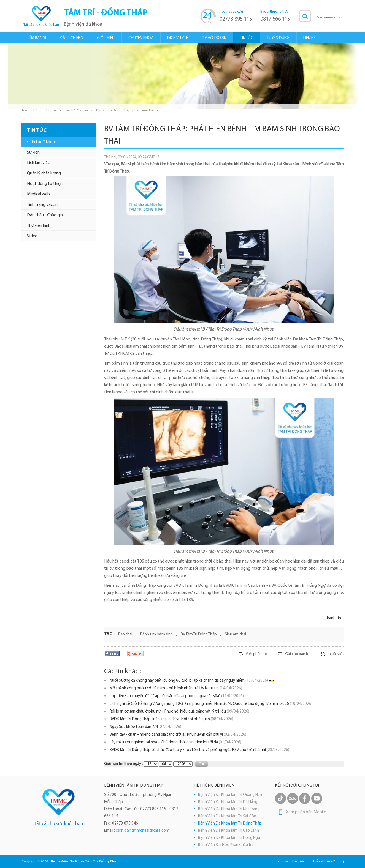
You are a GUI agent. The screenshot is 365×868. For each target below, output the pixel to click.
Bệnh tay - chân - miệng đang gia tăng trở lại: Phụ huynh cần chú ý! (178, 735)
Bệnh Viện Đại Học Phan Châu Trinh (227, 845)
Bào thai (125, 634)
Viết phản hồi (257, 654)
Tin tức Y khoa (77, 110)
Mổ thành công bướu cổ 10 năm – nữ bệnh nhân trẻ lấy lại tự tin (176, 688)
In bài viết (336, 654)
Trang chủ (29, 110)
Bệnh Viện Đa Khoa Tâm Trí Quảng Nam (231, 795)
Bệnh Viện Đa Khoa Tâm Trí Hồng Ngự (229, 838)
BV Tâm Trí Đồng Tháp (199, 634)
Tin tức (51, 110)
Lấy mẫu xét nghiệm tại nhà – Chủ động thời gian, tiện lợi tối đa (175, 742)
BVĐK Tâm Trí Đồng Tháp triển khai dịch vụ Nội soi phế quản (171, 719)
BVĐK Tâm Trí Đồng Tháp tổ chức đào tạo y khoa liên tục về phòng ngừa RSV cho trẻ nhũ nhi (199, 750)
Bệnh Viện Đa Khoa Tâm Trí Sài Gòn (227, 816)
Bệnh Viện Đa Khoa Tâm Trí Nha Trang (229, 809)
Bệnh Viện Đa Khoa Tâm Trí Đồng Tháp (230, 824)
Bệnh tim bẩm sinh (156, 634)
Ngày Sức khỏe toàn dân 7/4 (145, 727)
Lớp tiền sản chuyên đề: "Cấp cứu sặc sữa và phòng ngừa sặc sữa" (177, 696)
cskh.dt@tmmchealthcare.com (143, 831)
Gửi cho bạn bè (298, 654)
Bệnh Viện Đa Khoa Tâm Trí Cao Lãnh (229, 831)
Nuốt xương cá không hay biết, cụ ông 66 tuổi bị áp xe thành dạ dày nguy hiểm (189, 681)
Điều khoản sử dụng (328, 862)
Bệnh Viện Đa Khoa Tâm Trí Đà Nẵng (228, 802)
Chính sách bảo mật (290, 862)
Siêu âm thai (235, 634)
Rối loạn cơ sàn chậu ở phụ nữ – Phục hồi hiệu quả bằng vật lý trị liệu (179, 712)
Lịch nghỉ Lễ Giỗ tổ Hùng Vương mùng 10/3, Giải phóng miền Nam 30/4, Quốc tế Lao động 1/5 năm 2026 (211, 704)
